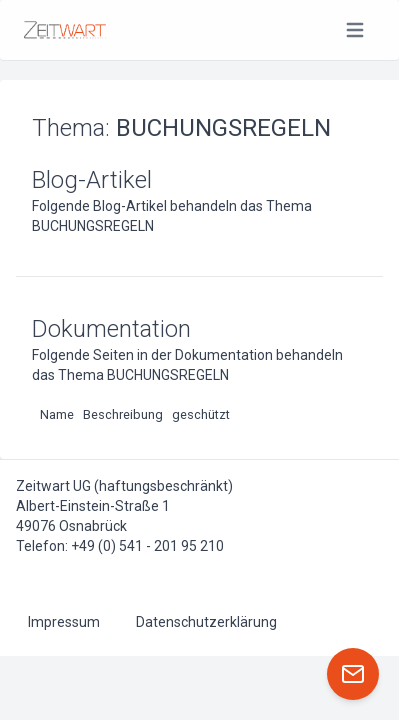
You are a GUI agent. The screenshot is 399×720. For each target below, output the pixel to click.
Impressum (64, 622)
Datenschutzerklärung (206, 622)
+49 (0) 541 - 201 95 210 (147, 546)
